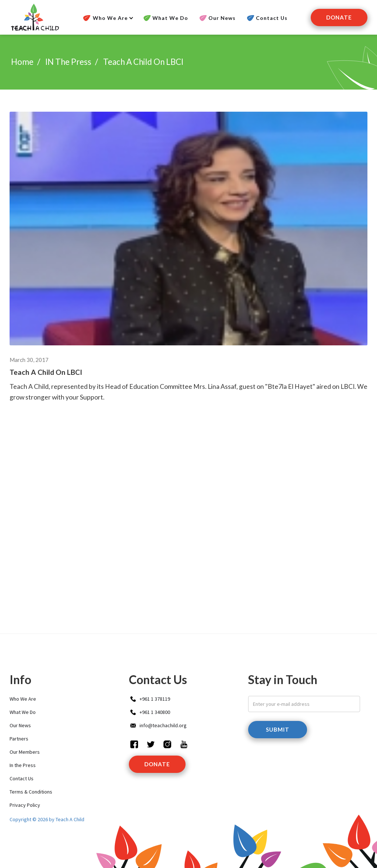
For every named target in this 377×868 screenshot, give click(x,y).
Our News (222, 18)
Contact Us (272, 18)
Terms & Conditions (31, 792)
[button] (107, 18)
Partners (19, 739)
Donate (339, 17)
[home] (34, 17)
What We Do (170, 18)
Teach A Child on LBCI (143, 62)
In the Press (23, 765)
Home (22, 62)
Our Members (25, 752)
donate (157, 764)
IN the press (68, 62)
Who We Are (23, 699)
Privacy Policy (25, 805)
